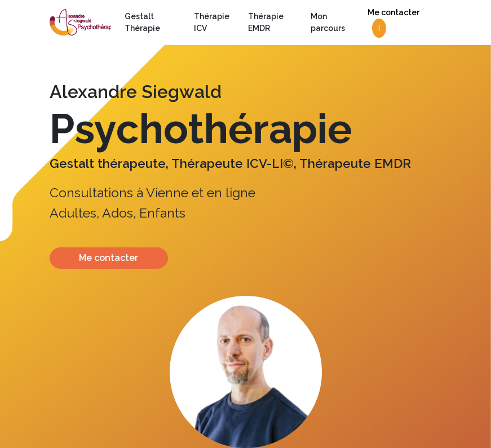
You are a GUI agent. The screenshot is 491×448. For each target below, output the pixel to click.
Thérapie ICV (212, 22)
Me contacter (393, 23)
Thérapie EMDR (266, 22)
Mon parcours (328, 22)
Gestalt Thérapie (142, 22)
